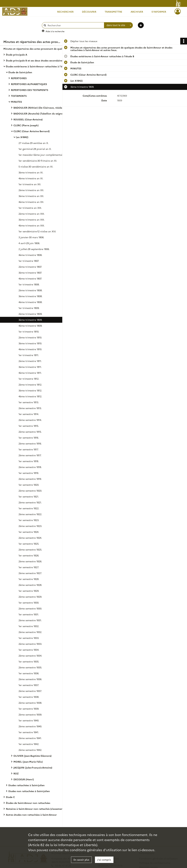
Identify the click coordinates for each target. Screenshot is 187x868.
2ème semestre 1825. (30, 549)
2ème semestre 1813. (30, 408)
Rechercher (65, 12)
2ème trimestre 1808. (30, 290)
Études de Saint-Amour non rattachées (28, 803)
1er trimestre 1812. (29, 379)
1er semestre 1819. (29, 473)
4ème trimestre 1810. (30, 349)
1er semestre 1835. (29, 661)
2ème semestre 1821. (30, 502)
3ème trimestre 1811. (30, 367)
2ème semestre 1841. (30, 738)
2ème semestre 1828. (30, 585)
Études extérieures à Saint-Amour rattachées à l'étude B (38, 66)
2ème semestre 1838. (30, 703)
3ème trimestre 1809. (30, 320)
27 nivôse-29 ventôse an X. (34, 143)
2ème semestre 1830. (30, 608)
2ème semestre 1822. (30, 514)
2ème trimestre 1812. (30, 385)
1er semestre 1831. (29, 614)
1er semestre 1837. (29, 685)
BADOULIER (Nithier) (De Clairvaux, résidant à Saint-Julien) (47, 108)
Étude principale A (16, 55)
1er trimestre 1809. (29, 308)
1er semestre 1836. (29, 673)
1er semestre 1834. (29, 650)
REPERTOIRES (19, 78)
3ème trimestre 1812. (30, 390)
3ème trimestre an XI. (31, 172)
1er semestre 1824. (29, 532)
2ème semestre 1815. (30, 432)
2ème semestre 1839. (30, 714)
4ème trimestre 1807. (30, 278)
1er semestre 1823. (29, 520)
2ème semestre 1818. (30, 467)
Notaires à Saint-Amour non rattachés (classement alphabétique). (40, 809)
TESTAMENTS (19, 96)
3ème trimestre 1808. (30, 296)
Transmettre (113, 12)
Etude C (10, 797)
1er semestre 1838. (29, 697)
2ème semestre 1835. (30, 667)
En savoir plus (81, 860)
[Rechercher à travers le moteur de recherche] (75, 25)
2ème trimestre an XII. (31, 190)
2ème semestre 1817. (30, 455)
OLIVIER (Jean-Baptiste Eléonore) (32, 756)
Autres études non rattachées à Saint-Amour (31, 815)
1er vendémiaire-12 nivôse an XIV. (37, 231)
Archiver (137, 12)
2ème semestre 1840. (30, 726)
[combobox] (118, 25)
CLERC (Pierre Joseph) (26, 125)
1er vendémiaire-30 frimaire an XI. (38, 161)
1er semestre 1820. (29, 485)
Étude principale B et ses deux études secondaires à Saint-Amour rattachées (40, 60)
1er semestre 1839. (29, 709)
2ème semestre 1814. (30, 420)
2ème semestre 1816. (30, 443)
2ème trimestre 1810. (30, 337)
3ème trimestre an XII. (31, 196)
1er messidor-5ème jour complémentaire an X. (45, 155)
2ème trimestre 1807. (30, 267)
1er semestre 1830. (29, 603)
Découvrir (89, 12)
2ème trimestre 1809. (30, 314)
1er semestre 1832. (29, 626)
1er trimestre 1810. (29, 331)
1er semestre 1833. (29, 638)
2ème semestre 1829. (30, 597)
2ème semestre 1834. (30, 656)
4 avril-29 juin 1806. (29, 243)
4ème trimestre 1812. (30, 396)
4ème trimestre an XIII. (32, 225)
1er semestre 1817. (29, 449)
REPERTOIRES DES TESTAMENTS (30, 90)
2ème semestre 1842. (30, 750)
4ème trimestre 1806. (30, 255)
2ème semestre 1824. (30, 538)
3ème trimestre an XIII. (32, 220)
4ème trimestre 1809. (30, 326)
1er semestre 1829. (29, 591)
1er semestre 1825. (29, 544)
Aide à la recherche (55, 31)
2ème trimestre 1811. (30, 361)
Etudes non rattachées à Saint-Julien (29, 791)
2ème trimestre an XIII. (32, 214)
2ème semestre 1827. (30, 573)
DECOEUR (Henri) (24, 779)
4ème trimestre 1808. (30, 302)
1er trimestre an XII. (30, 184)
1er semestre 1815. (29, 426)
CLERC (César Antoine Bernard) (32, 131)
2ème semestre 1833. (30, 644)
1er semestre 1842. (29, 744)
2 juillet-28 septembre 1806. (34, 249)
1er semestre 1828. (29, 579)
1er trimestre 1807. (29, 261)
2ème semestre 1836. (30, 679)
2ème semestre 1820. (30, 491)
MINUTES (16, 102)
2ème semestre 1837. (30, 691)
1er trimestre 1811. (29, 355)
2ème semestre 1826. (30, 561)
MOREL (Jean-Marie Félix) (28, 762)
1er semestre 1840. (29, 720)
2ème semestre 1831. (30, 620)
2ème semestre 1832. (30, 632)
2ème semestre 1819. (30, 479)
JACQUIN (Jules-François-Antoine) (33, 767)
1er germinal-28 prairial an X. (35, 149)
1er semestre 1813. (29, 402)
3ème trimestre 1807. (30, 273)
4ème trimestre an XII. (31, 202)
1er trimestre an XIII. (30, 208)
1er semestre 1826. (29, 555)
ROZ (16, 773)
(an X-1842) (22, 137)
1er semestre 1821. (29, 496)
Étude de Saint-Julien (20, 72)
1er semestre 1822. (29, 508)
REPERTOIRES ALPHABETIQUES (29, 84)
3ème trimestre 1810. (30, 343)
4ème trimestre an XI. (31, 178)
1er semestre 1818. (29, 461)
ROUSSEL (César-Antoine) (28, 119)
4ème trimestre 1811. (30, 373)
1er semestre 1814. (29, 414)
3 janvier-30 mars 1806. (31, 237)
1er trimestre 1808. (29, 284)
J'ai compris (104, 860)
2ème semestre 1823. (30, 526)
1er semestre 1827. (29, 567)
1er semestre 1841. (29, 732)
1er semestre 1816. (29, 438)
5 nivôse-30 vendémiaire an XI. (36, 166)
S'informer (159, 12)
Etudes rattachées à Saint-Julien (27, 785)
